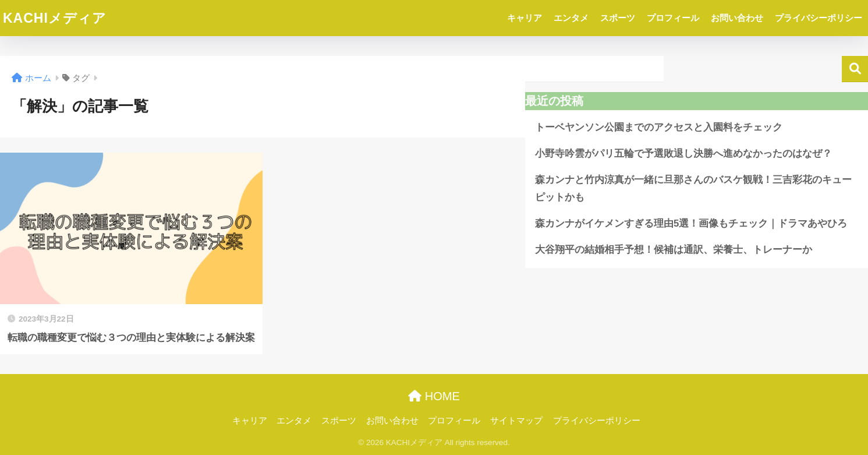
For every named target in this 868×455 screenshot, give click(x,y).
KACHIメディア (55, 18)
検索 (855, 69)
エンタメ (571, 18)
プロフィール (673, 18)
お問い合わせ (737, 18)
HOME (434, 396)
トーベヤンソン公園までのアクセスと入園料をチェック (659, 127)
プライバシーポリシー (819, 18)
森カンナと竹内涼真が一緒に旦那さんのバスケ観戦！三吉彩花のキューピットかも (693, 189)
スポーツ (618, 18)
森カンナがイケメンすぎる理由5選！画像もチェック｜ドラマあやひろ (691, 223)
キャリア (525, 18)
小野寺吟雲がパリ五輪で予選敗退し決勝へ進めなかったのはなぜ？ (683, 154)
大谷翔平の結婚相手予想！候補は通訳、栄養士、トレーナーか (674, 250)
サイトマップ (516, 421)
